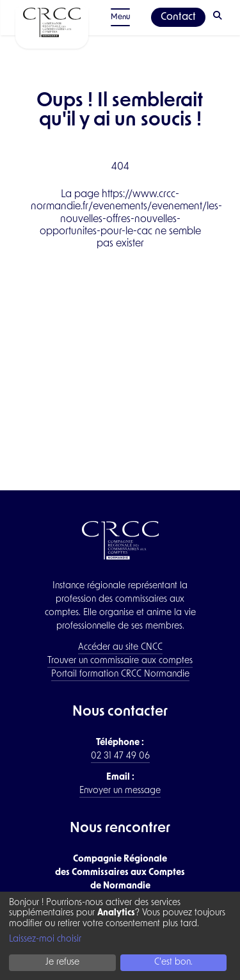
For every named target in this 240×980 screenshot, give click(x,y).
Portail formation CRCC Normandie (120, 674)
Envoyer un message (120, 791)
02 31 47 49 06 (120, 756)
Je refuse (62, 962)
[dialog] (120, 936)
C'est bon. (173, 962)
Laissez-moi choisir (45, 939)
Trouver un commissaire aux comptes (120, 661)
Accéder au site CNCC (120, 647)
